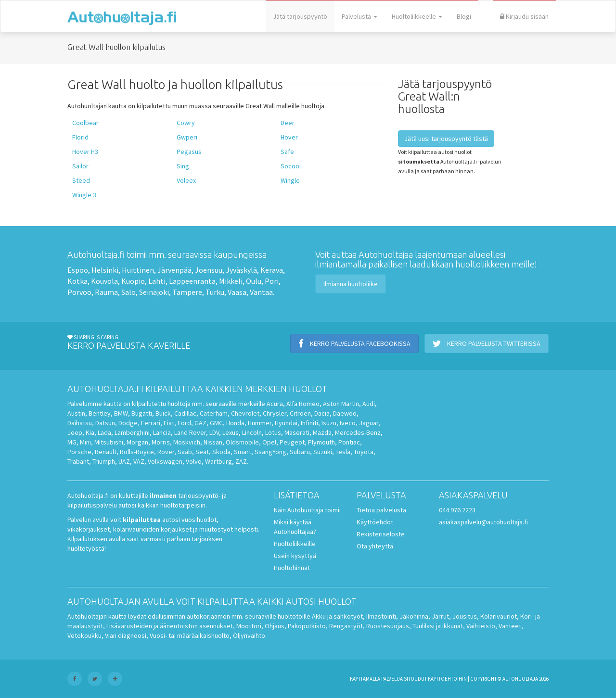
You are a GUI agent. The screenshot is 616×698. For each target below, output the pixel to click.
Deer (288, 123)
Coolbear (85, 123)
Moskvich (187, 442)
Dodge (128, 423)
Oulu (254, 281)
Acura (275, 404)
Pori (272, 281)
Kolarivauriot (499, 616)
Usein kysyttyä (295, 556)
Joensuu (209, 270)
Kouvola (104, 281)
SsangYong (270, 452)
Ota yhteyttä (375, 546)
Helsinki (105, 270)
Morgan (137, 442)
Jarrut (440, 616)
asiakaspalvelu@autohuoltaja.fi (483, 522)
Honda (235, 423)
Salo (128, 292)
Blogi (464, 16)
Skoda (221, 452)
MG (72, 442)
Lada (104, 432)
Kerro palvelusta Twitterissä (487, 343)
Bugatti (142, 413)
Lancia (162, 432)
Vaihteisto (481, 626)
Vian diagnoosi (126, 635)
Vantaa (261, 292)
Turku (215, 292)
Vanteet (510, 626)
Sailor (80, 166)
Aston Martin (341, 404)
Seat (202, 452)
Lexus (231, 432)
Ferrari (151, 423)
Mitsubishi (109, 442)
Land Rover (190, 432)
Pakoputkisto (307, 626)
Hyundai (286, 423)
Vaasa (237, 292)
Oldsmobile (242, 442)
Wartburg (218, 461)
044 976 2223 (457, 510)
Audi (369, 404)
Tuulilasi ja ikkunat (438, 626)
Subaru (300, 452)
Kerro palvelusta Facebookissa (354, 343)
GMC (216, 423)
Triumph (104, 461)
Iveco (348, 423)
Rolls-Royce (137, 452)
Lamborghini (132, 432)
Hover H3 (85, 152)
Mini (85, 442)
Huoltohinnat (292, 568)
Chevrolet (245, 413)
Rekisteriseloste (381, 534)
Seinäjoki (154, 292)
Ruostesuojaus (388, 626)
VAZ (139, 461)
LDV (214, 432)
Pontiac (349, 442)
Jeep (75, 432)
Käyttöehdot (375, 522)
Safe (287, 152)
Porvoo (79, 292)
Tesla (343, 452)
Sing (183, 166)
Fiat (169, 423)
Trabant (78, 461)
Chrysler (275, 413)
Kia (90, 432)
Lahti (157, 281)
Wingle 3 (84, 195)
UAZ (124, 461)
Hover (289, 137)
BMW (121, 413)
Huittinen (138, 270)
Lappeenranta (192, 281)
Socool (291, 166)
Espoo (78, 270)
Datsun (105, 423)
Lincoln (252, 432)
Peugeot (292, 442)
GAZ (200, 423)
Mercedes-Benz (358, 432)
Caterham (214, 413)
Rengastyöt (346, 626)
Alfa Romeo (303, 404)
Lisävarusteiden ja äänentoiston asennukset (170, 626)
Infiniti (309, 423)
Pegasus (189, 152)
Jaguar (369, 423)
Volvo (194, 461)
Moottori (249, 626)
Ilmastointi (381, 616)
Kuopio (133, 281)
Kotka (77, 281)
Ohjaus (275, 626)
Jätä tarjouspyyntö (300, 16)
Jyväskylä (241, 270)
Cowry (186, 123)
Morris (161, 442)
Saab (185, 452)
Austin (76, 413)
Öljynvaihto (249, 635)
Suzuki (323, 452)
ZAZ (241, 461)
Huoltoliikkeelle (417, 16)
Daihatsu (80, 423)
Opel (269, 442)
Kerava (272, 270)
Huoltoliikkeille (295, 544)
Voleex (186, 180)
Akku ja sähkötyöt (337, 616)
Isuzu (329, 423)
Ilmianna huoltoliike (351, 284)
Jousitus (465, 616)
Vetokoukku (84, 635)
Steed (81, 180)
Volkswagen (165, 461)
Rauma (106, 292)
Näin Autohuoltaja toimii (307, 510)
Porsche (79, 452)
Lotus (273, 432)
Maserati (297, 432)
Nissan (213, 442)
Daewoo (345, 413)
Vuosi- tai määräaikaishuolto (190, 635)
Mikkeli (231, 281)
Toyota (364, 452)
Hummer (260, 423)
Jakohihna (414, 616)
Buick (163, 413)
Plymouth (321, 442)
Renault (106, 452)
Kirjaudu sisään (524, 16)
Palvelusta (359, 16)
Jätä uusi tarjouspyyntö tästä (446, 139)
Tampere (187, 292)
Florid (80, 137)
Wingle (290, 180)
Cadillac (185, 413)
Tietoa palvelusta (381, 510)
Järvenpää (174, 270)
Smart (243, 452)
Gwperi (187, 137)
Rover (166, 452)
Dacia (322, 413)
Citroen (300, 413)
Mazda (322, 432)
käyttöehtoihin (447, 679)
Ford (184, 423)
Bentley (100, 413)
